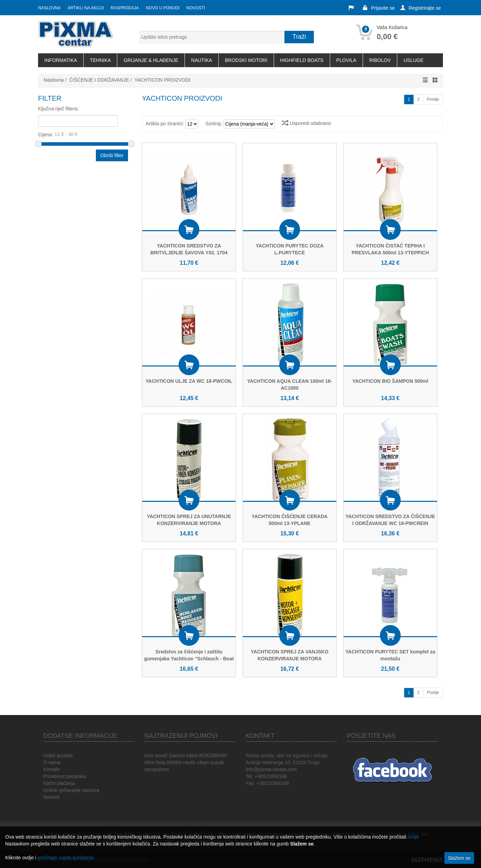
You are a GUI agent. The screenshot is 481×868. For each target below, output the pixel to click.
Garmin (177, 756)
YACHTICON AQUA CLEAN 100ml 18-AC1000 (290, 385)
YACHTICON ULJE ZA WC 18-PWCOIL (189, 381)
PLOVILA (346, 60)
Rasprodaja (125, 8)
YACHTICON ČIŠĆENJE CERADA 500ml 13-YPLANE (290, 520)
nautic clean (196, 762)
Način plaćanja (59, 783)
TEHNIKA (101, 60)
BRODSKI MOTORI (246, 60)
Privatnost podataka (65, 776)
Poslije (433, 99)
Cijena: (84, 134)
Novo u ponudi (162, 8)
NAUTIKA (202, 60)
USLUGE (414, 60)
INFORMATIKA (61, 60)
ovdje (413, 837)
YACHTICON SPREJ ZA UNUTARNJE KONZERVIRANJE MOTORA (189, 520)
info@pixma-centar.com (271, 769)
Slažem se (459, 858)
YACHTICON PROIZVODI (162, 80)
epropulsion (157, 769)
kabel (192, 756)
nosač (161, 756)
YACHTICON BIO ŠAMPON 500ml (390, 381)
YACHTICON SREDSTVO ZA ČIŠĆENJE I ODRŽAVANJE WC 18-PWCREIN (390, 520)
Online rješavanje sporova (71, 790)
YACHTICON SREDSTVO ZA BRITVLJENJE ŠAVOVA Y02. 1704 (189, 249)
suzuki (217, 762)
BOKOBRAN (213, 756)
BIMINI (174, 762)
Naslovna (49, 8)
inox (149, 756)
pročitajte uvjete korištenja (65, 858)
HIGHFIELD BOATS (302, 60)
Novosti (196, 8)
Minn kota (155, 762)
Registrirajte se (421, 8)
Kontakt (51, 769)
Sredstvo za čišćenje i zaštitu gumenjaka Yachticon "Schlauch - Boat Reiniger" (189, 659)
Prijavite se (379, 8)
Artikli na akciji (85, 8)
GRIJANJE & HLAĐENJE (151, 60)
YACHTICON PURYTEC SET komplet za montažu (390, 655)
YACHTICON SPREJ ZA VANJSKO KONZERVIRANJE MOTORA (290, 655)
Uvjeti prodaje (58, 756)
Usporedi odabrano (306, 123)
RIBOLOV (380, 60)
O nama (52, 762)
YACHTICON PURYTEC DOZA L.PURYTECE (290, 249)
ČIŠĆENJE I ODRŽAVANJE (99, 80)
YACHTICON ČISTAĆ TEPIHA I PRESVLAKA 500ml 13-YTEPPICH (390, 249)
